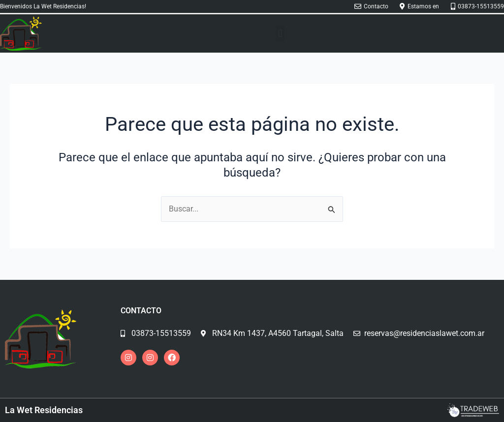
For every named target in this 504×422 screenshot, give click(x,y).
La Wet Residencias (44, 410)
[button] (280, 34)
